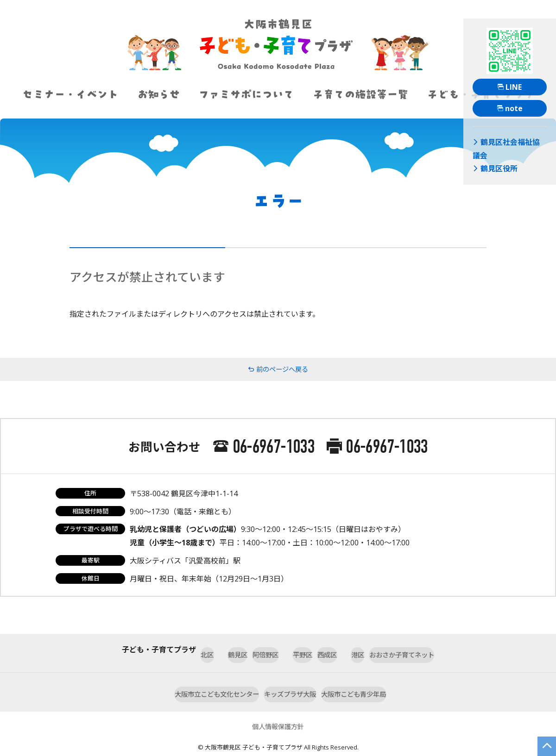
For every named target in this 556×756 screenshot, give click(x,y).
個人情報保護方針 (278, 712)
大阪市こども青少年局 (381, 681)
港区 (382, 650)
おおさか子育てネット (450, 650)
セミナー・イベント (70, 94)
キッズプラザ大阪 (291, 681)
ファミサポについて (246, 94)
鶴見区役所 (491, 151)
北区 (155, 650)
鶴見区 (197, 650)
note (510, 108)
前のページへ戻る (278, 370)
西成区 (341, 650)
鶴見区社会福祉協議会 (506, 141)
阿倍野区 (246, 650)
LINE (510, 87)
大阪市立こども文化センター (190, 681)
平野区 (295, 650)
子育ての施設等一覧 (360, 94)
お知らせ (158, 94)
